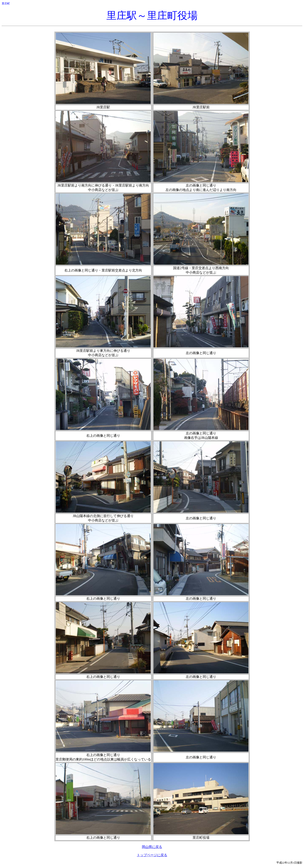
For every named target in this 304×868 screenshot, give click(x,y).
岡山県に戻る (152, 847)
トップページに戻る (152, 855)
